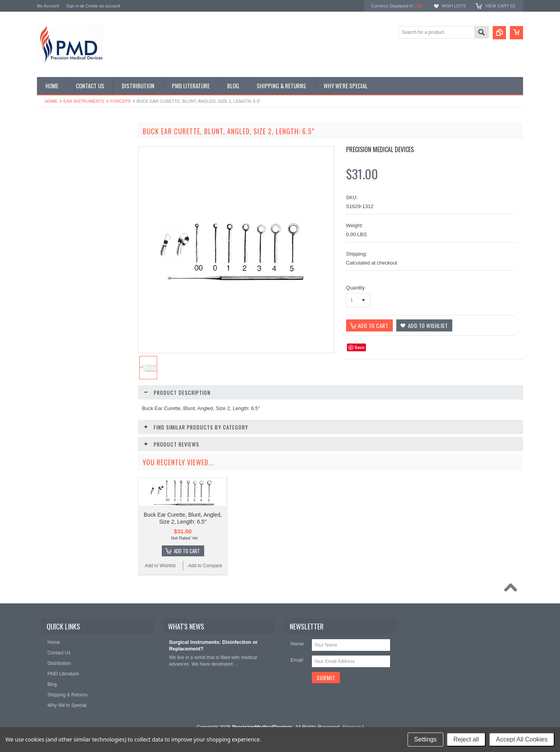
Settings (425, 739)
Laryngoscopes (57, 238)
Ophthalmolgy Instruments (68, 265)
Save (360, 347)
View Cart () (500, 6)
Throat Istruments (59, 330)
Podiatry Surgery (59, 317)
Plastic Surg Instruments (66, 291)
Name (297, 644)
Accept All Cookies (522, 739)
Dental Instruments (61, 172)
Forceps (120, 101)
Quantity (355, 288)
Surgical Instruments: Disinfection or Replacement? (213, 645)
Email (297, 660)
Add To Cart (88, 449)
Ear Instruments (84, 101)
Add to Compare (107, 463)
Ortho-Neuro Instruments (67, 278)
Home (51, 101)
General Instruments (62, 212)
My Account (48, 6)
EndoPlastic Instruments (66, 199)
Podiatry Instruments (63, 304)
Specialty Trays (57, 159)
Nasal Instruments (60, 251)
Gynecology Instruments (66, 225)
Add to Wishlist (60, 463)
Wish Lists (453, 6)
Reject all (466, 739)
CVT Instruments (59, 146)
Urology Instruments (62, 344)
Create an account (103, 6)
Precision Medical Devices (380, 149)
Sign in (73, 6)
